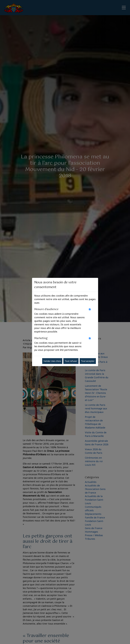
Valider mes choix (52, 361)
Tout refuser (71, 361)
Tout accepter (88, 361)
